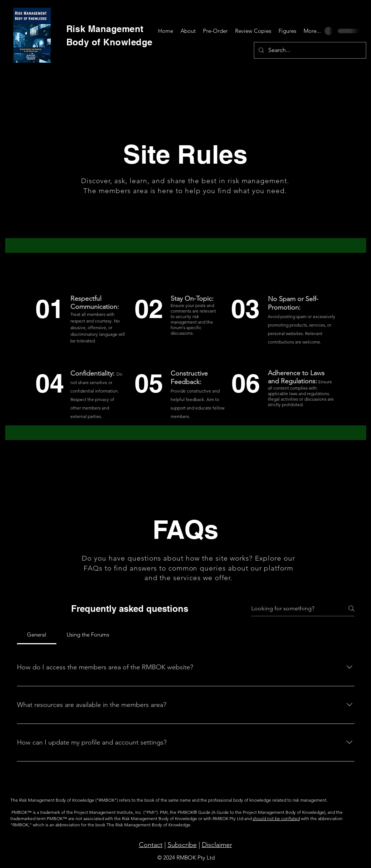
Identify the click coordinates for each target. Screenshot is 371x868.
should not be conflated (276, 818)
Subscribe (182, 845)
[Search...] (309, 50)
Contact (151, 845)
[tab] (37, 635)
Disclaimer (217, 845)
